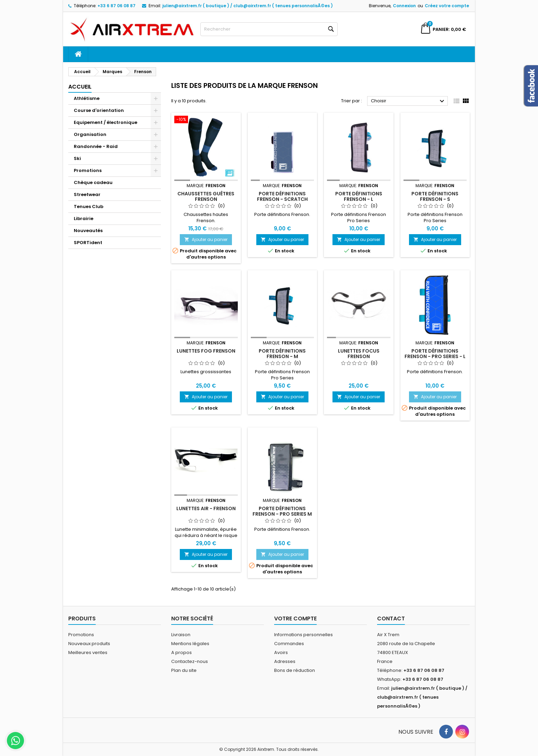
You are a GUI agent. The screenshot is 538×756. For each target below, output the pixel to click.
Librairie (84, 219)
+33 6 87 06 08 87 (116, 6)
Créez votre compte (447, 6)
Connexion (404, 6)
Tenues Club (89, 207)
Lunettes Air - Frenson (206, 508)
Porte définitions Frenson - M (282, 354)
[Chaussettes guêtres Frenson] (206, 120)
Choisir (408, 101)
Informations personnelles (303, 635)
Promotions (88, 170)
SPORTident (88, 243)
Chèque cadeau (93, 182)
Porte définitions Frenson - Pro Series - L (435, 354)
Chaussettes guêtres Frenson (206, 196)
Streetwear (87, 194)
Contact (391, 618)
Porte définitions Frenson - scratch (282, 196)
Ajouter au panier (206, 239)
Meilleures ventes (88, 652)
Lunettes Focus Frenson (359, 354)
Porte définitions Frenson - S (435, 196)
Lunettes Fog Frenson (206, 351)
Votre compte (295, 618)
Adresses (285, 661)
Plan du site (184, 670)
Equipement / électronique (106, 122)
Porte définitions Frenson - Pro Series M (282, 511)
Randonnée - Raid (96, 146)
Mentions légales (190, 644)
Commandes (289, 644)
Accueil (80, 87)
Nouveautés (88, 231)
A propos (182, 652)
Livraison (181, 635)
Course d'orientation (99, 110)
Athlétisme (87, 98)
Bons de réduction (295, 670)
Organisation (90, 134)
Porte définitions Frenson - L (359, 196)
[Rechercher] (269, 29)
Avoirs (281, 652)
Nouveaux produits (89, 644)
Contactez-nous (190, 661)
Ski (77, 158)
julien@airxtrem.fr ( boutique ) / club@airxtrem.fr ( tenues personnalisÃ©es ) (248, 6)
